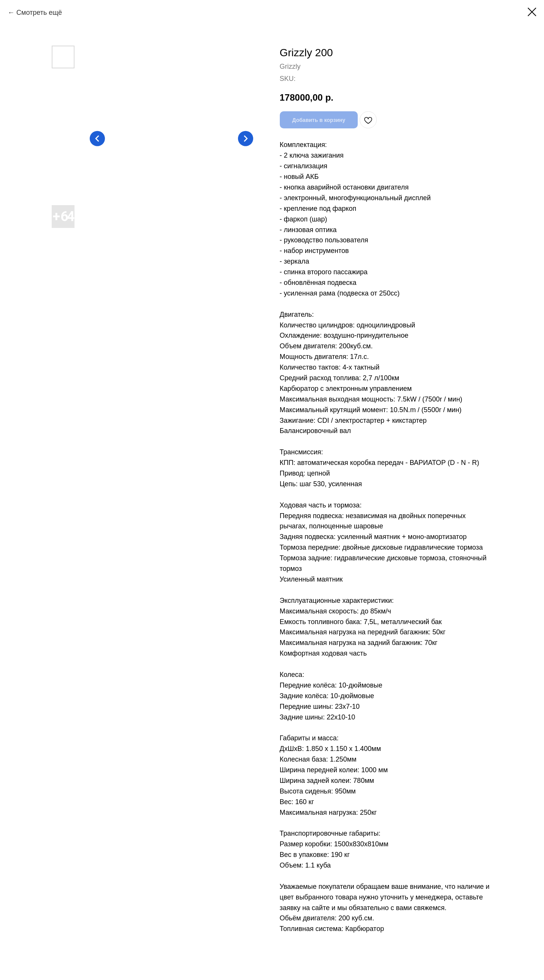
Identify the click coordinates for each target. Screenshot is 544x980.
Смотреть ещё (39, 13)
